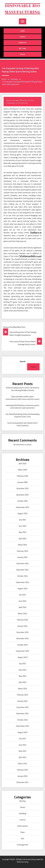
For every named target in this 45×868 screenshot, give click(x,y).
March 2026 (23, 470)
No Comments (23, 103)
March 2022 (23, 764)
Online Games (22, 826)
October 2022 (22, 720)
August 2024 (23, 589)
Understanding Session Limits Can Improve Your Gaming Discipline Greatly (23, 389)
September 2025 (22, 507)
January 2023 (22, 701)
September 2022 (22, 726)
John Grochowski (13, 100)
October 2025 (22, 501)
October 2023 (22, 645)
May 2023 (23, 676)
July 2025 (22, 520)
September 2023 (22, 651)
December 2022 (23, 707)
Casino (22, 37)
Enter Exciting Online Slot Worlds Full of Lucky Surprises (23, 424)
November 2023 (22, 638)
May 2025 (23, 532)
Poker (23, 54)
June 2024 (22, 601)
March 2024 (23, 614)
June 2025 (22, 526)
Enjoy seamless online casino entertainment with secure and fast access (23, 398)
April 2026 (22, 464)
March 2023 (23, 689)
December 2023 (23, 632)
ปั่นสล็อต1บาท (36, 233)
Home (23, 31)
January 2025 (22, 557)
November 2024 (22, 570)
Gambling (22, 43)
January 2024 (22, 626)
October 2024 (22, 576)
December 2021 (23, 782)
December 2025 (23, 488)
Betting (22, 48)
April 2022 (22, 757)
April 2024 (22, 607)
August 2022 (23, 732)
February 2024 (22, 620)
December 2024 (23, 563)
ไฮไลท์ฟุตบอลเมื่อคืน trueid (30, 256)
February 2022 (22, 770)
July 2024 (22, 595)
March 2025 (23, 545)
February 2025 (22, 551)
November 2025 (22, 495)
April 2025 (22, 539)
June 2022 (22, 745)
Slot (22, 838)
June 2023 (22, 670)
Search (23, 361)
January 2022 (22, 776)
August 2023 (23, 657)
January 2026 (22, 482)
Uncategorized (22, 845)
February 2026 (22, 476)
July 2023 (22, 664)
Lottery (22, 820)
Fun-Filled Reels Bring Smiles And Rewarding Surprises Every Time (22, 415)
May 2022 (23, 751)
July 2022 (22, 739)
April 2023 (22, 682)
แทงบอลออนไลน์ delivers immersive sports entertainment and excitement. (22, 407)
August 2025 (23, 513)
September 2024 (22, 582)
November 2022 (22, 713)
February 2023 (22, 695)
